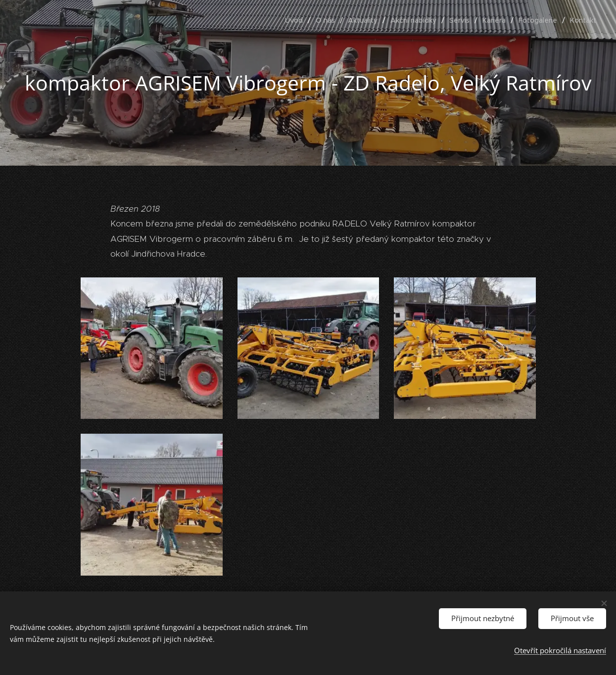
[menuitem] (297, 20)
